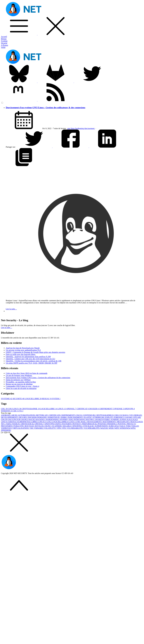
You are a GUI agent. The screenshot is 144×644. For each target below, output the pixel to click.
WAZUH (104, 428)
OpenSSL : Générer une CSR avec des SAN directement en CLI (30, 359)
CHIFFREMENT (107, 409)
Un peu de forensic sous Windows (19, 375)
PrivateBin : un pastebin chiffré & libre (21, 382)
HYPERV (65, 420)
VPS (64, 428)
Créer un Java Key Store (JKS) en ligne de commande (27, 373)
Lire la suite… (11, 309)
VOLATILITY (50, 428)
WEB (111, 428)
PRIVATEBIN (7, 426)
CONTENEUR (89, 415)
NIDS (9, 424)
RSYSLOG (40, 426)
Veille (3, 47)
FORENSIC (119, 417)
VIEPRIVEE (7, 428)
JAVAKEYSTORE (103, 420)
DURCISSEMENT (76, 417)
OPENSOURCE (28, 424)
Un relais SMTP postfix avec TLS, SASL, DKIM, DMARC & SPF (32, 363)
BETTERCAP (42, 415)
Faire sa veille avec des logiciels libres (21, 354)
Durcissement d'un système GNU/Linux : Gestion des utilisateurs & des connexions (46, 108)
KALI (130, 420)
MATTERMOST (110, 422)
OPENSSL (72, 409)
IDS (71, 420)
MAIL (84, 422)
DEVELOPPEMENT (10, 417)
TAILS (123, 426)
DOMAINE (42, 417)
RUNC (49, 426)
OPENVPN (129, 409)
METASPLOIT (124, 422)
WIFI (117, 428)
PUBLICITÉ (19, 426)
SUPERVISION (102, 426)
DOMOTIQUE (54, 417)
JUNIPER (115, 420)
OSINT (58, 424)
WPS (133, 428)
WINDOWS (7, 411)
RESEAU (47, 399)
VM (32, 428)
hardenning (80, 128)
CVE (21, 411)
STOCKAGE (89, 426)
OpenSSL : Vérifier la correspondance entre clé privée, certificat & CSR (34, 361)
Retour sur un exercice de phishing (19, 384)
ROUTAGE (30, 426)
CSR (15, 411)
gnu (69, 128)
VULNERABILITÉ (75, 428)
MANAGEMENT (95, 422)
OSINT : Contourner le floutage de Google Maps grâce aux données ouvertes (35, 352)
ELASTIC (88, 417)
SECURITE (19, 399)
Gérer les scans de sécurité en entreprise (21, 388)
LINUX (62, 409)
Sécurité (4, 43)
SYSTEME (7, 399)
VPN (59, 428)
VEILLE (135, 426)
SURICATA (114, 426)
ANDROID (6, 415)
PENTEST (77, 424)
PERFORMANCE (90, 424)
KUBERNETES (24, 422)
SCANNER (57, 426)
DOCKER (94, 409)
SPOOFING (78, 426)
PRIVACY (131, 424)
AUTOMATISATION (27, 415)
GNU (5, 409)
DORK (64, 417)
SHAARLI (67, 426)
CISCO (79, 415)
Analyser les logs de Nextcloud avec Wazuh (23, 348)
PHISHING (112, 424)
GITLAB (137, 417)
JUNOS (123, 420)
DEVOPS (23, 417)
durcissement (90, 128)
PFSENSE (119, 409)
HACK (32, 420)
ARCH (15, 415)
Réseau (4, 39)
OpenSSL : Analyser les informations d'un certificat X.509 (28, 357)
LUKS (72, 422)
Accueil (4, 37)
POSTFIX (122, 424)
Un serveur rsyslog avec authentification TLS (23, 350)
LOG (49, 422)
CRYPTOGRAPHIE (31, 409)
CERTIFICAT (83, 409)
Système (4, 41)
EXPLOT (109, 417)
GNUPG (25, 420)
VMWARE (39, 428)
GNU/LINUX (15, 409)
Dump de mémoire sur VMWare (18, 380)
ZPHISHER (6, 430)
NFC (4, 424)
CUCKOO (124, 415)
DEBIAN (138, 415)
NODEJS (16, 424)
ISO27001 (90, 420)
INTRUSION (80, 420)
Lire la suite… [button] (6, 328)
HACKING (41, 420)
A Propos (5, 45)
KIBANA (13, 422)
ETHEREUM (99, 417)
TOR (129, 426)
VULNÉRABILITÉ (92, 428)
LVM (78, 422)
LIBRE (35, 422)
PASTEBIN (67, 424)
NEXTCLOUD (137, 422)
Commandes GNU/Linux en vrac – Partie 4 (22, 386)
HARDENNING (53, 420)
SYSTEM (56, 399)
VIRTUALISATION (21, 428)
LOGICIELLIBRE (33, 399)
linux (73, 128)
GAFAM (129, 417)
